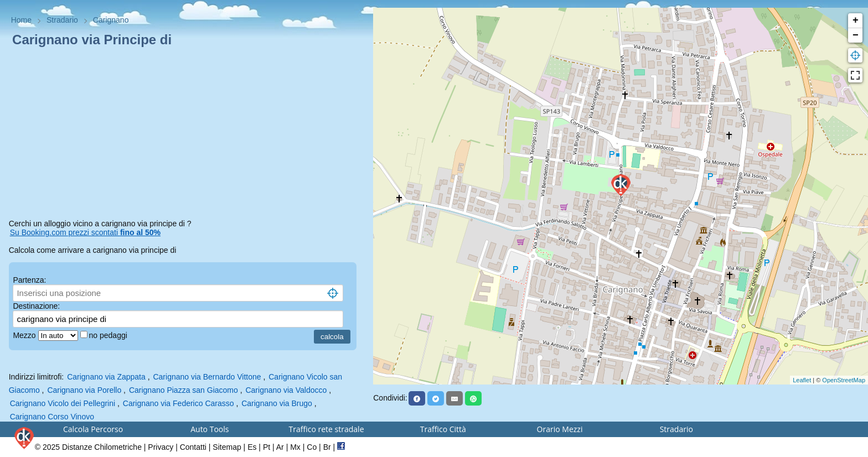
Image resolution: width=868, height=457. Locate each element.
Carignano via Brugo (277, 403)
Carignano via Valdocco (286, 390)
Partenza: (29, 280)
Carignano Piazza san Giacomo (184, 390)
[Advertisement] (187, 135)
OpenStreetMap (844, 380)
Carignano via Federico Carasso (179, 403)
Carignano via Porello (84, 390)
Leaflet (802, 380)
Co (312, 447)
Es (252, 447)
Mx (295, 447)
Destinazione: (36, 306)
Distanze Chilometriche (102, 447)
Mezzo (25, 335)
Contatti (193, 447)
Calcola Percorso (93, 429)
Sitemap (227, 447)
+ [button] (856, 20)
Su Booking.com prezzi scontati (85, 232)
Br (327, 447)
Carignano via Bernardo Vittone (207, 377)
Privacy (161, 447)
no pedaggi (109, 335)
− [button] (856, 35)
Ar (280, 447)
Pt (267, 447)
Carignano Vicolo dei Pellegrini (63, 403)
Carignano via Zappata (106, 377)
